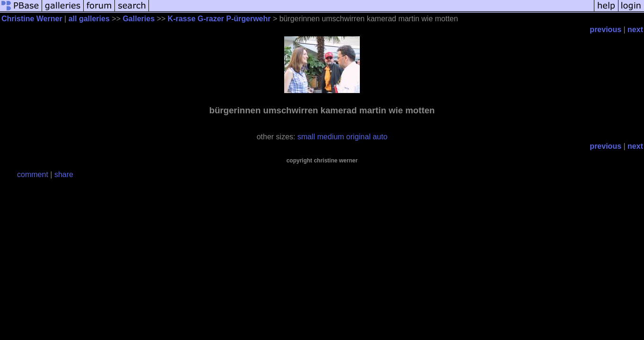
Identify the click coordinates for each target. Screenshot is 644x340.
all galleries (89, 19)
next (635, 30)
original (358, 137)
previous (605, 30)
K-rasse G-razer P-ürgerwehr (219, 19)
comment (33, 174)
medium (331, 137)
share (64, 174)
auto (380, 137)
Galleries (139, 19)
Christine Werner (32, 19)
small (306, 137)
